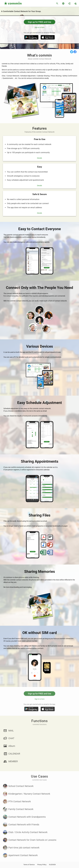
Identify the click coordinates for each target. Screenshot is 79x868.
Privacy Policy (42, 865)
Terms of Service (29, 865)
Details (39, 158)
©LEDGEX (52, 865)
